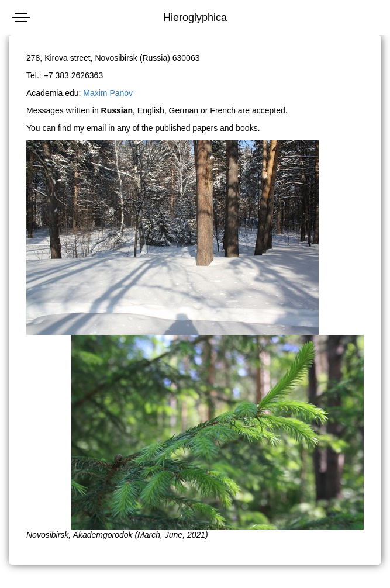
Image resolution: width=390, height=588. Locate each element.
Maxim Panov (108, 93)
